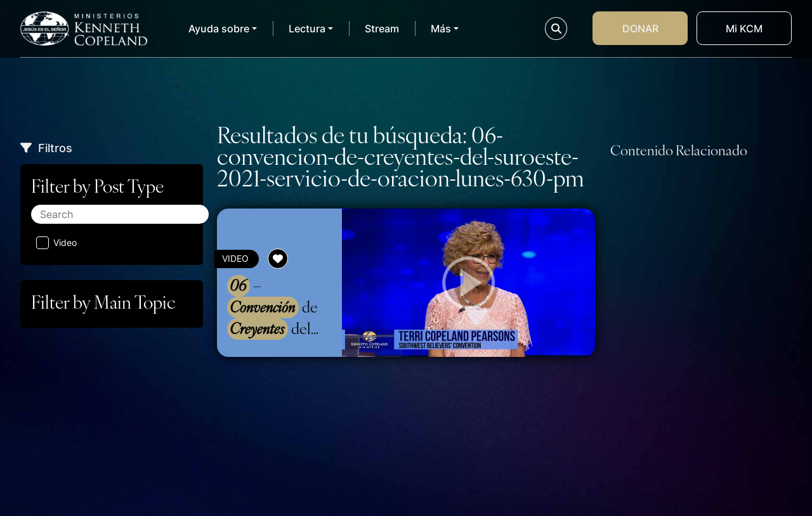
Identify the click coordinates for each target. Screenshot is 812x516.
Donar (640, 29)
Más (441, 29)
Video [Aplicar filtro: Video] (56, 243)
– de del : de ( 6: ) (276, 307)
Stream (382, 29)
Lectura (307, 29)
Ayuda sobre (219, 29)
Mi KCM (744, 29)
